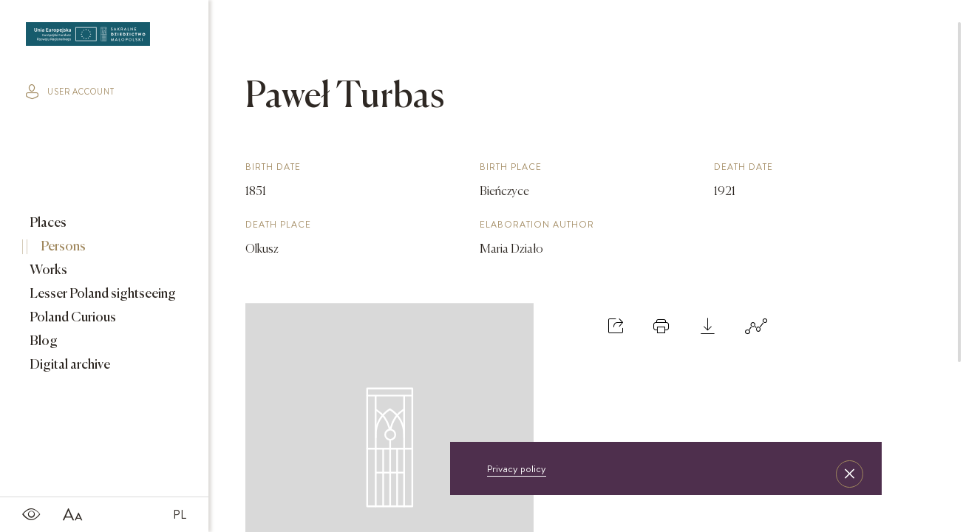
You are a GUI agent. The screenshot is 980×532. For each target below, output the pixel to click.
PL (180, 514)
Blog (42, 341)
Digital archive (69, 365)
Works (47, 270)
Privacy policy (517, 468)
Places (47, 223)
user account (70, 92)
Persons (62, 247)
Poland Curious (72, 318)
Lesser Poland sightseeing (102, 294)
